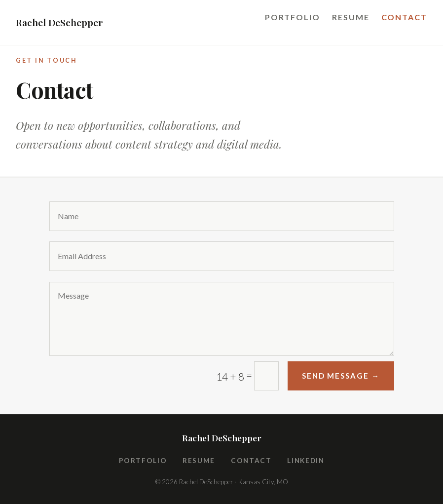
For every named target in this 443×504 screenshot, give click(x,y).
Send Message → (341, 376)
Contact (404, 17)
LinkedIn (306, 461)
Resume (351, 17)
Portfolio (293, 17)
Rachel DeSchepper (59, 22)
